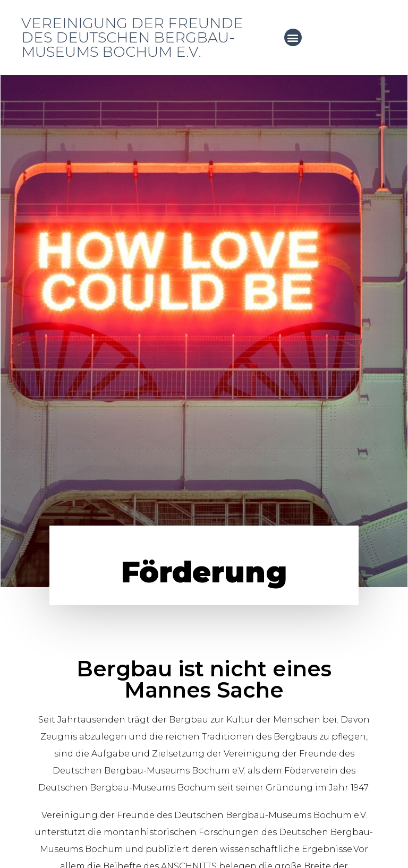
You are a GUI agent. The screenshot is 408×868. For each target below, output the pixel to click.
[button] (293, 37)
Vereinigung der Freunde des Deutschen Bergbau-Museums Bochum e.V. (132, 37)
